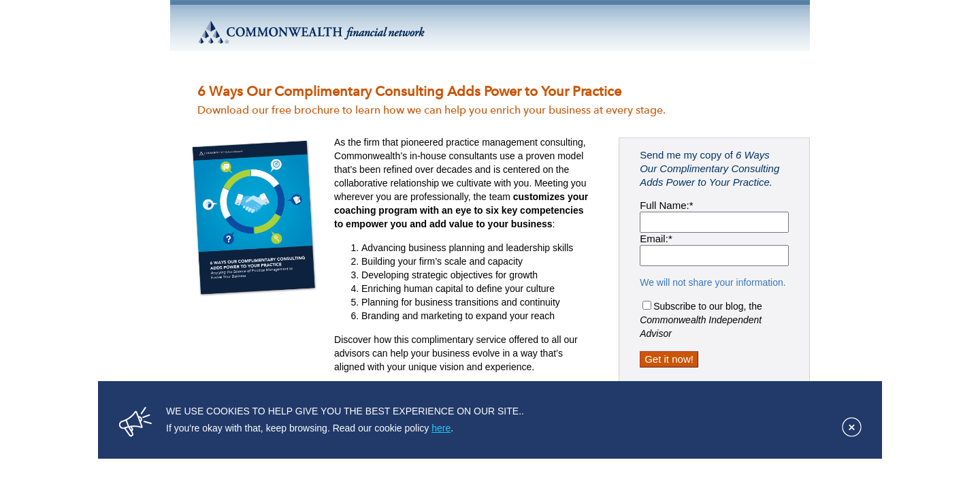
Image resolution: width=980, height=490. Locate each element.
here (441, 428)
